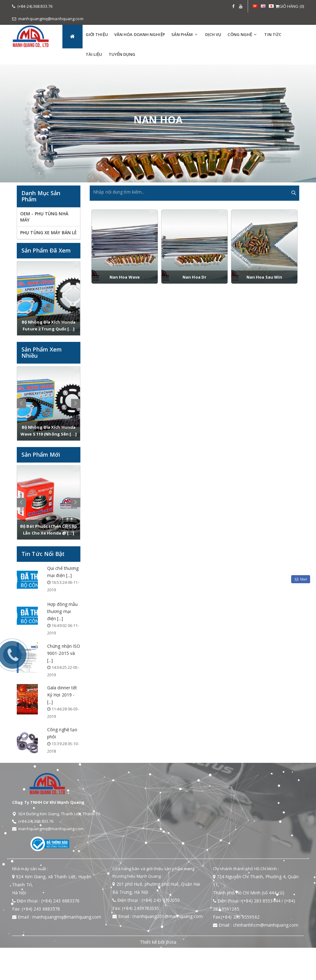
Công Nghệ (240, 34)
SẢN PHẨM (182, 34)
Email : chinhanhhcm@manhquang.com (256, 925)
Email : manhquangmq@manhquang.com (57, 917)
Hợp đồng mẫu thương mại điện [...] (62, 611)
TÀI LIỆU (94, 54)
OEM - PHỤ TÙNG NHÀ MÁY (44, 217)
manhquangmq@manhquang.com (48, 19)
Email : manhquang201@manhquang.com (158, 916)
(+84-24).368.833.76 (32, 6)
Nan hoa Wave (125, 277)
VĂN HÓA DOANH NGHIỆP (140, 34)
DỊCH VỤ (213, 34)
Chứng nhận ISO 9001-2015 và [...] (64, 653)
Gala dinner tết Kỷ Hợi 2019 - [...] (62, 695)
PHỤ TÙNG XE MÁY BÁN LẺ (48, 233)
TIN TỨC (273, 34)
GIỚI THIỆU (97, 34)
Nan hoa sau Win (264, 277)
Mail (301, 579)
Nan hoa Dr (194, 277)
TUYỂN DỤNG (122, 54)
